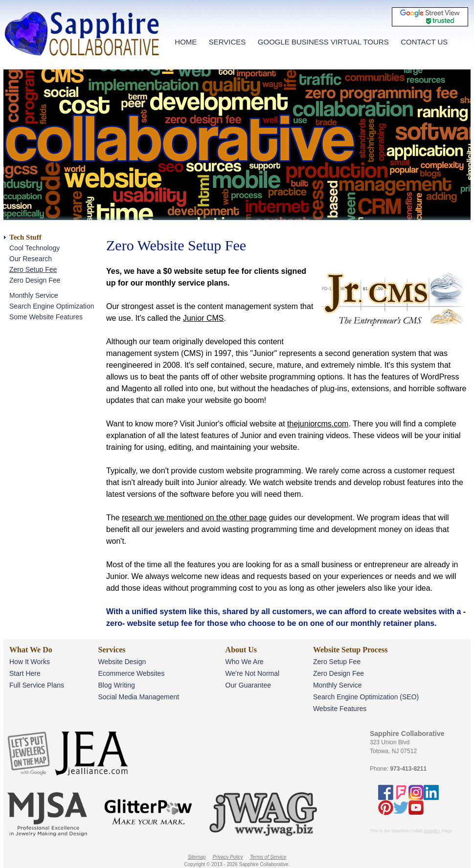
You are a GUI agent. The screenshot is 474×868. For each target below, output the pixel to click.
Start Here (25, 673)
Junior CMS (203, 318)
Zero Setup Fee (33, 269)
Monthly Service (34, 295)
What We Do (31, 650)
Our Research (31, 259)
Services (112, 650)
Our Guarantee (248, 685)
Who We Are (245, 662)
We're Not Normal (253, 673)
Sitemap (197, 857)
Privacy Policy (227, 857)
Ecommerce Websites (131, 673)
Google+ (432, 831)
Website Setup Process (350, 650)
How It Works (30, 662)
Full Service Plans (37, 685)
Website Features (340, 709)
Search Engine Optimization (52, 306)
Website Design (122, 662)
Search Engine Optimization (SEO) (366, 697)
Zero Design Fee (35, 280)
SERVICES (227, 42)
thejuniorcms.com (318, 424)
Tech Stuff (25, 237)
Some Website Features (46, 317)
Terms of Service (268, 857)
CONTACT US (424, 42)
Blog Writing (116, 685)
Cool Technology (34, 248)
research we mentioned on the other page (194, 518)
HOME (186, 42)
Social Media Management (138, 697)
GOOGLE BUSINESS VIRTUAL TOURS (323, 42)
